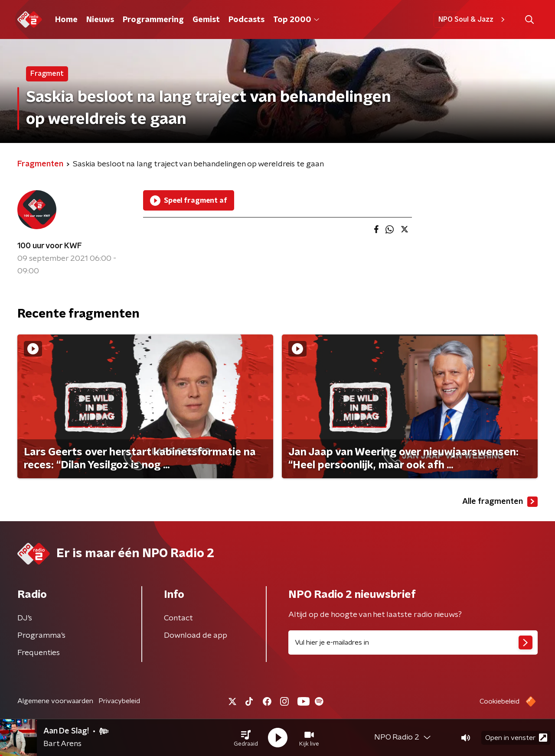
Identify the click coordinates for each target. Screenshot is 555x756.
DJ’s (25, 618)
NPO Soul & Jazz (473, 19)
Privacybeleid (119, 701)
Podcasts (246, 20)
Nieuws (100, 20)
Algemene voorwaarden (55, 701)
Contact (178, 618)
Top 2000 (296, 20)
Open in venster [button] (516, 738)
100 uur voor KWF (50, 246)
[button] (246, 738)
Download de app (196, 636)
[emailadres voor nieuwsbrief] (413, 642)
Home (66, 20)
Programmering (153, 20)
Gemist (206, 20)
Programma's (41, 636)
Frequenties (39, 653)
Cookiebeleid (499, 701)
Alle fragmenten (500, 502)
